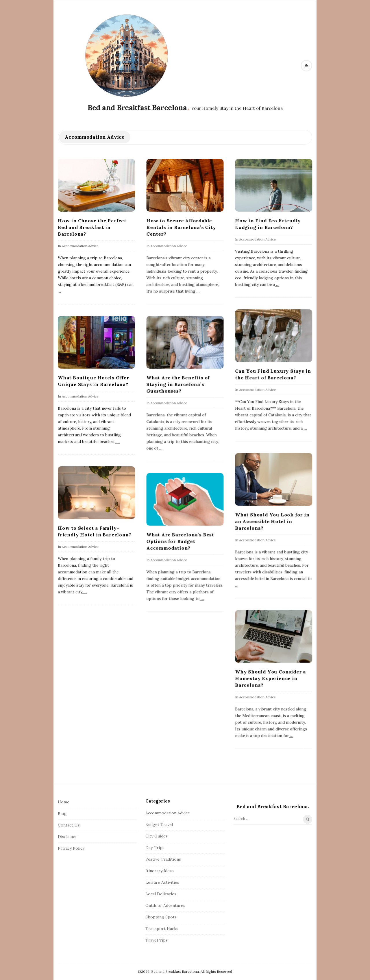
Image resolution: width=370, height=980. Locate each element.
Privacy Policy (71, 848)
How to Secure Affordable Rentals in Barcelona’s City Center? (181, 227)
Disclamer (67, 837)
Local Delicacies (161, 894)
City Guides (157, 836)
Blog (62, 813)
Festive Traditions (163, 859)
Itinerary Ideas (160, 871)
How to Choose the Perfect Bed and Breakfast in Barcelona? (92, 227)
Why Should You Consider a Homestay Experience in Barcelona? (270, 678)
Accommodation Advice (80, 246)
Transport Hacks (162, 929)
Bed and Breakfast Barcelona (137, 108)
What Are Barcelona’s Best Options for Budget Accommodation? (180, 541)
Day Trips (155, 848)
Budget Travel (159, 824)
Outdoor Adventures (165, 905)
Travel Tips (157, 940)
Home (64, 802)
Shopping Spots (161, 917)
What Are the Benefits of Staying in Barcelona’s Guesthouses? (178, 384)
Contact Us (69, 825)
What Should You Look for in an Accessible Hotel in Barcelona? (272, 521)
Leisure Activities (162, 882)
